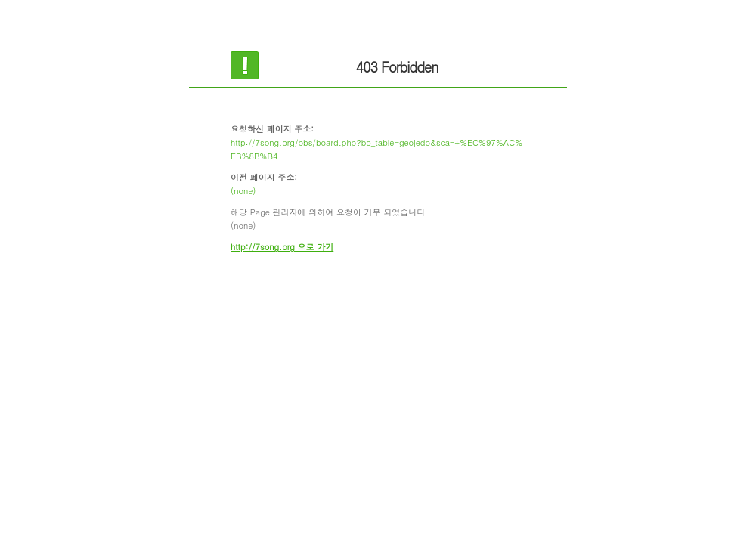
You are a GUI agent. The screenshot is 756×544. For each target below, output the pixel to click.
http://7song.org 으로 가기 (282, 247)
